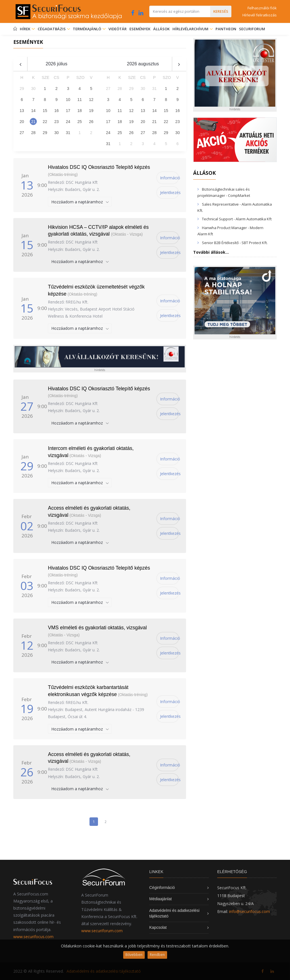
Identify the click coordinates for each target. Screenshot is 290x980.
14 (33, 111)
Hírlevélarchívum (191, 29)
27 (22, 133)
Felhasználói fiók (262, 8)
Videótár (118, 29)
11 (80, 100)
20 (22, 122)
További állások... (211, 252)
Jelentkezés (169, 192)
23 (57, 122)
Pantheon (226, 29)
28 (33, 133)
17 (68, 111)
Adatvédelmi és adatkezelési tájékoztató (104, 971)
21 (33, 122)
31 (68, 133)
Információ (169, 178)
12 (91, 100)
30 (57, 133)
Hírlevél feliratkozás (260, 15)
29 (45, 133)
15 (45, 111)
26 (91, 122)
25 (80, 122)
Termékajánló (89, 29)
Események (140, 29)
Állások (161, 29)
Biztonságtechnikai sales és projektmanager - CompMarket (224, 192)
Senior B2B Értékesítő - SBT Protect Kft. (235, 243)
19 (91, 111)
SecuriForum (252, 29)
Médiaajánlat (160, 899)
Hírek (27, 29)
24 (68, 122)
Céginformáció (162, 888)
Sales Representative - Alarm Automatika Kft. (235, 207)
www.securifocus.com (33, 937)
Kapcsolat (158, 927)
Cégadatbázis (52, 29)
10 (68, 100)
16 (57, 111)
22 (45, 122)
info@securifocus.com (250, 911)
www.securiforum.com (102, 931)
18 (80, 111)
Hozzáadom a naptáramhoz (78, 202)
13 (22, 111)
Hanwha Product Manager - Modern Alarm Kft (230, 231)
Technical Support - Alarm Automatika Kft (237, 219)
